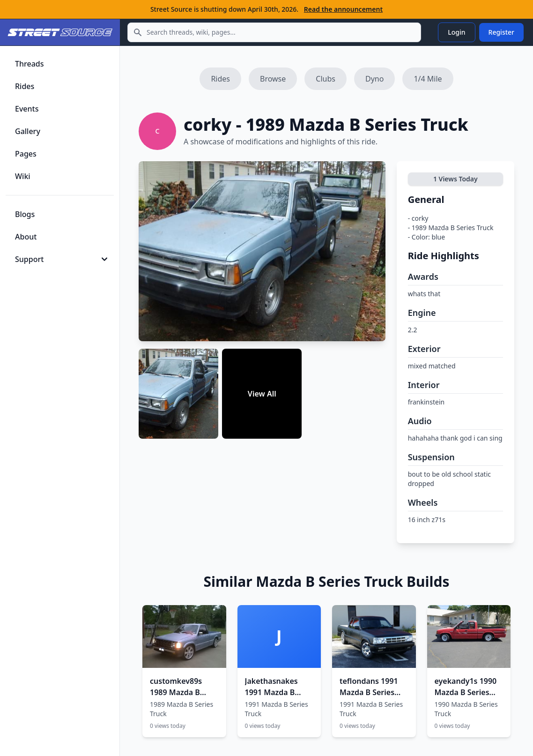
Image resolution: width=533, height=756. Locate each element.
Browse (273, 79)
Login (456, 32)
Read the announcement (343, 9)
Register (501, 32)
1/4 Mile (428, 79)
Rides (220, 79)
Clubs (326, 79)
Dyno (374, 79)
